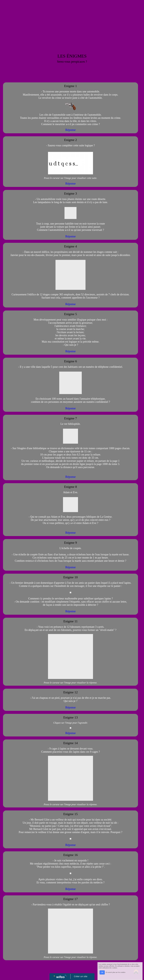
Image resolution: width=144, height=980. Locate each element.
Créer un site (81, 976)
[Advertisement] (72, 22)
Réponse (71, 130)
